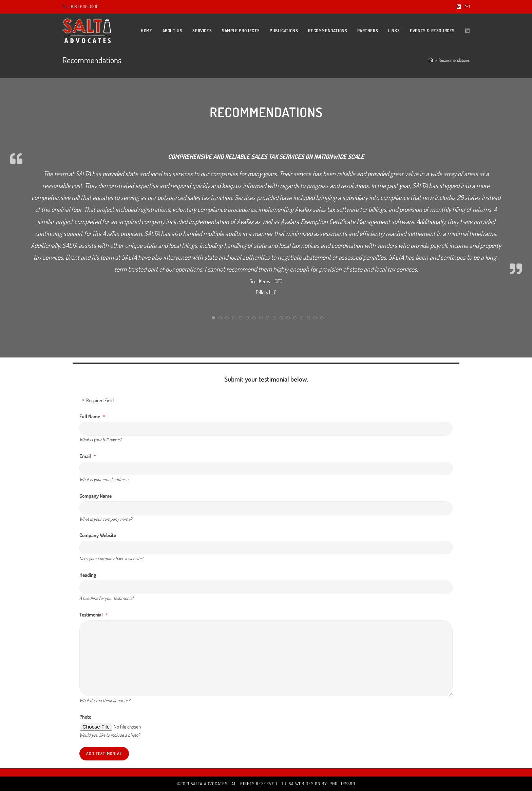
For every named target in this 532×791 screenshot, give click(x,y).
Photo (85, 717)
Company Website (98, 535)
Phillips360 (342, 784)
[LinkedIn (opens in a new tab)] (459, 7)
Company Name (96, 496)
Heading (88, 575)
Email (85, 456)
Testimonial (91, 615)
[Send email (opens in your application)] (466, 7)
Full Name (90, 416)
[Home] (431, 60)
